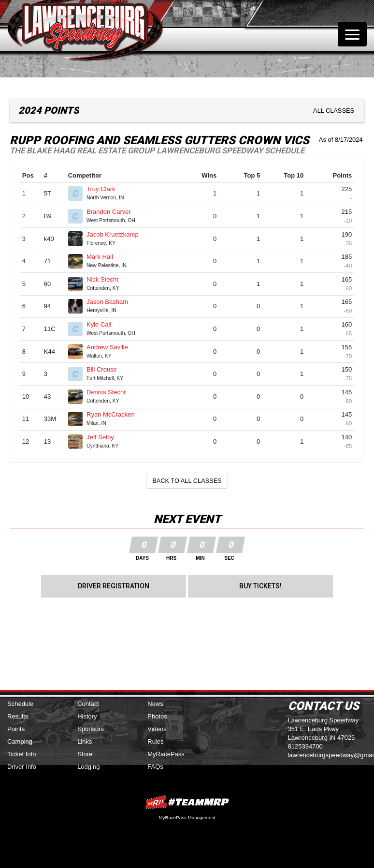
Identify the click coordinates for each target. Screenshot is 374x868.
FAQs (155, 767)
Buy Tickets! (260, 586)
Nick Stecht (106, 279)
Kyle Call (103, 324)
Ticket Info (22, 754)
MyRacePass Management (187, 817)
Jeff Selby (104, 437)
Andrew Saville (111, 347)
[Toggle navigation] (352, 34)
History (87, 716)
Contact (88, 704)
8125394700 (305, 746)
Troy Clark (105, 189)
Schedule (20, 704)
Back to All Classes (187, 481)
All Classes (334, 111)
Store (85, 754)
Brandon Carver (113, 212)
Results (18, 716)
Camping (20, 741)
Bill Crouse (106, 369)
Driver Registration (114, 586)
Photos (157, 716)
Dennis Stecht (110, 392)
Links (85, 741)
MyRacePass (166, 754)
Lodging (88, 767)
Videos (157, 729)
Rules (155, 741)
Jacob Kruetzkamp (116, 234)
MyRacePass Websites (187, 802)
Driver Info (22, 767)
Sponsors (91, 729)
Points (16, 729)
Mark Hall (104, 257)
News (155, 704)
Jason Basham (111, 302)
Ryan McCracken (115, 414)
